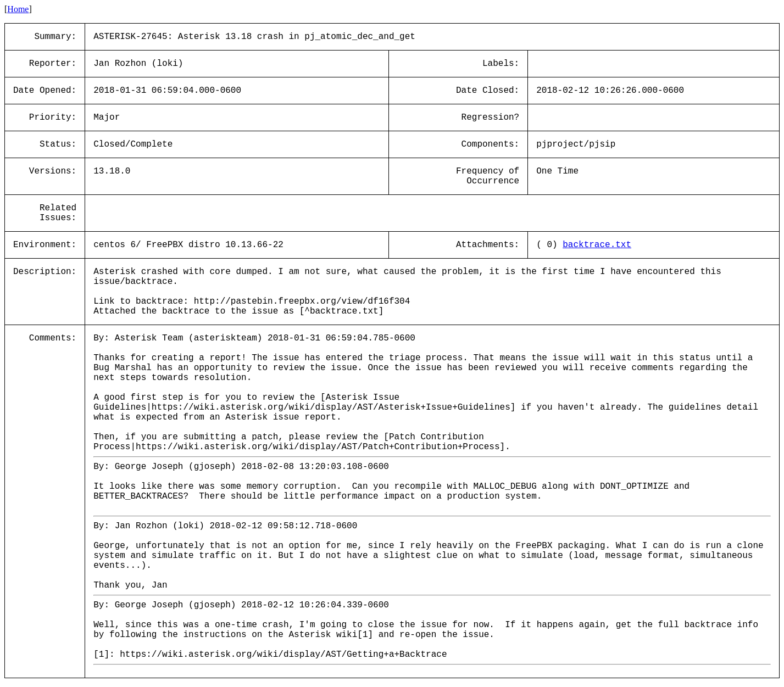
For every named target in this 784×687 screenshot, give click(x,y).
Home (18, 9)
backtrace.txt (597, 245)
